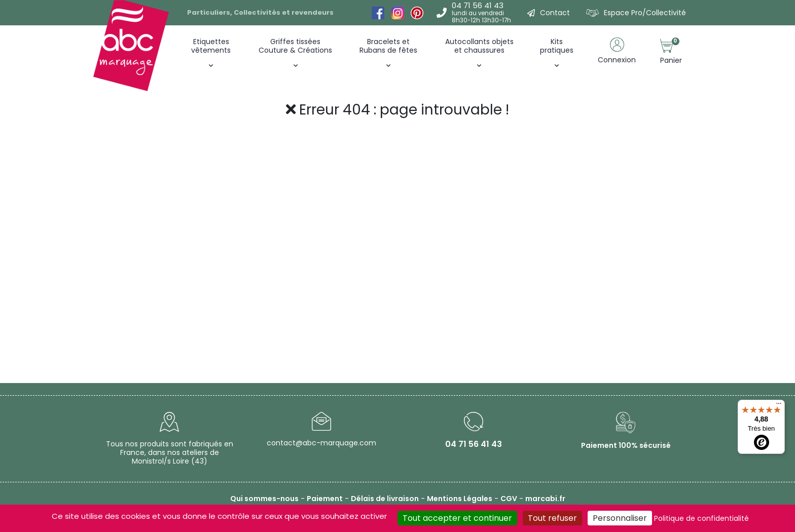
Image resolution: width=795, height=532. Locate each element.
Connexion (617, 60)
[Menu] (779, 406)
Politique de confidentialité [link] (701, 518)
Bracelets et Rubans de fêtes (388, 46)
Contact (555, 13)
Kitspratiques (557, 46)
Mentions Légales (460, 499)
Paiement (325, 499)
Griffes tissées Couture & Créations (295, 46)
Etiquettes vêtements (211, 46)
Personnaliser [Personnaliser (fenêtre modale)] (620, 518)
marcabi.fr (545, 499)
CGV (509, 499)
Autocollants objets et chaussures (479, 46)
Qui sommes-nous (264, 499)
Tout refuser (552, 518)
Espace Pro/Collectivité (645, 13)
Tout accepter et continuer (457, 518)
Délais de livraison (385, 499)
